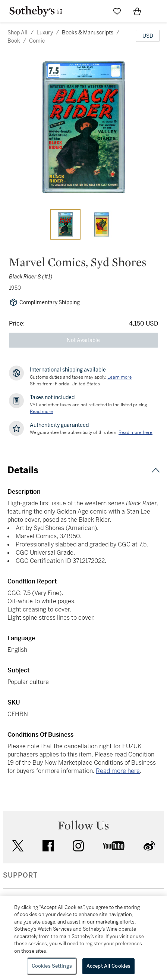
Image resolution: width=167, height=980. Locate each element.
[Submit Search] (97, 11)
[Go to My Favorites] (117, 11)
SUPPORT (20, 875)
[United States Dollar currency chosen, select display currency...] (148, 36)
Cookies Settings (52, 966)
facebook (48, 846)
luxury (45, 33)
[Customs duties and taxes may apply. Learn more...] (120, 377)
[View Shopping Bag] (137, 11)
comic (37, 41)
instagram (78, 846)
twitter (18, 846)
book (14, 41)
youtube (114, 846)
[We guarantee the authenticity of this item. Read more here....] (136, 432)
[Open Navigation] (157, 11)
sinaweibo (149, 846)
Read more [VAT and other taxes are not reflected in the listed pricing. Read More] (41, 412)
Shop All (18, 33)
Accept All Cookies (108, 966)
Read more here (118, 771)
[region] (83, 938)
